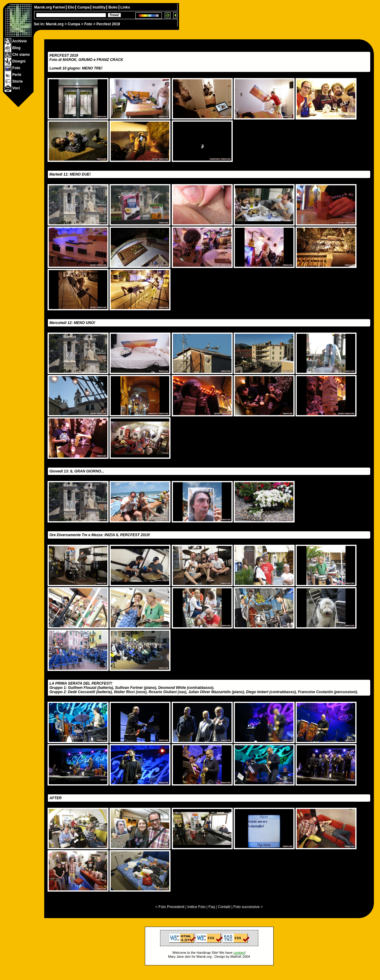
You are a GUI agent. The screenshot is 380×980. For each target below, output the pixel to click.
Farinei (59, 7)
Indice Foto (196, 907)
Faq (212, 907)
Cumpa (74, 24)
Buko (113, 7)
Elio (72, 7)
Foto (88, 24)
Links (125, 7)
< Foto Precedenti (170, 907)
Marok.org (55, 24)
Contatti (224, 907)
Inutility (99, 7)
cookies (239, 953)
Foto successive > (248, 907)
